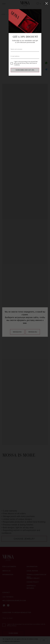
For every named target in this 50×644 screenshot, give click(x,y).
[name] (25, 49)
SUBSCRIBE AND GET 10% (25, 70)
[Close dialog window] (47, 3)
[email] (25, 56)
